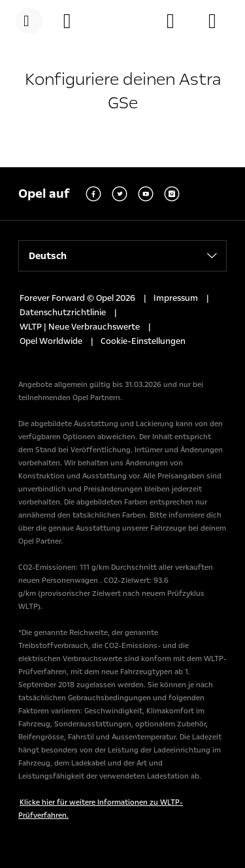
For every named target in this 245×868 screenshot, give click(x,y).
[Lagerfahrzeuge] (219, 21)
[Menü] (29, 21)
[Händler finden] (177, 21)
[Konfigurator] (74, 21)
